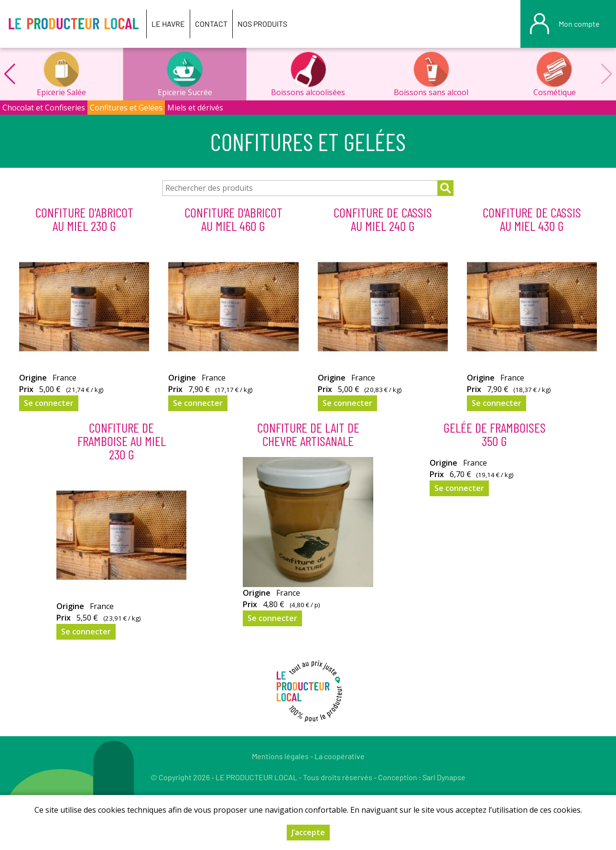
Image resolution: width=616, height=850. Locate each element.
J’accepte (308, 832)
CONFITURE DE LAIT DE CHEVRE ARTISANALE (308, 434)
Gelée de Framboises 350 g (495, 434)
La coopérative (340, 756)
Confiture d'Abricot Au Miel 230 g (84, 219)
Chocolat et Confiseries (44, 108)
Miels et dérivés (195, 108)
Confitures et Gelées (126, 108)
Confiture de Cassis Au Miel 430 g (532, 219)
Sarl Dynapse (444, 777)
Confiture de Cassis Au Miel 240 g (383, 219)
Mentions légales (280, 756)
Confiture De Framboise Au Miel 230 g (122, 441)
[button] (10, 74)
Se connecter (49, 403)
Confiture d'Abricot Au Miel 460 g (233, 219)
